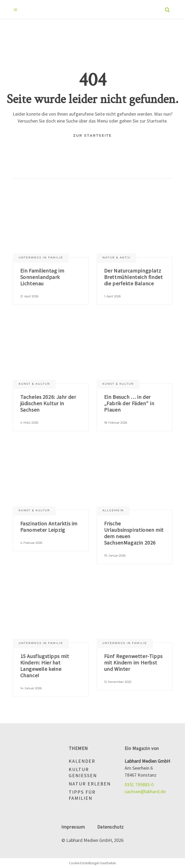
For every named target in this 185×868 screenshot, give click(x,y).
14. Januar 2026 (31, 688)
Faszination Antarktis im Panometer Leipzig (49, 527)
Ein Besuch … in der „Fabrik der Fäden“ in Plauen (129, 403)
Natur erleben (90, 784)
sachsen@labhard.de (145, 791)
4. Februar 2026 (31, 543)
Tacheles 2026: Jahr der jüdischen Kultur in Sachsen (48, 403)
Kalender (82, 761)
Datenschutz (110, 827)
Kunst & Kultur (34, 384)
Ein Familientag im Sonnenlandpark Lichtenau (42, 277)
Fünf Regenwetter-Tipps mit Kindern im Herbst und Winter (133, 662)
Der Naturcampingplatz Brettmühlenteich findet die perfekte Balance (133, 277)
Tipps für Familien (82, 795)
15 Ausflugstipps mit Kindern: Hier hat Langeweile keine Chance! (45, 666)
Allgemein (113, 510)
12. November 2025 (118, 682)
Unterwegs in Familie (41, 257)
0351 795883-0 (139, 784)
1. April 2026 (112, 296)
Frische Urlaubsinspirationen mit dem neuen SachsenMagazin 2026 (134, 533)
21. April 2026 (29, 296)
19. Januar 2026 (115, 555)
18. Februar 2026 (116, 423)
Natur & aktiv (116, 257)
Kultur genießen (83, 772)
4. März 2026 (29, 423)
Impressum (73, 827)
